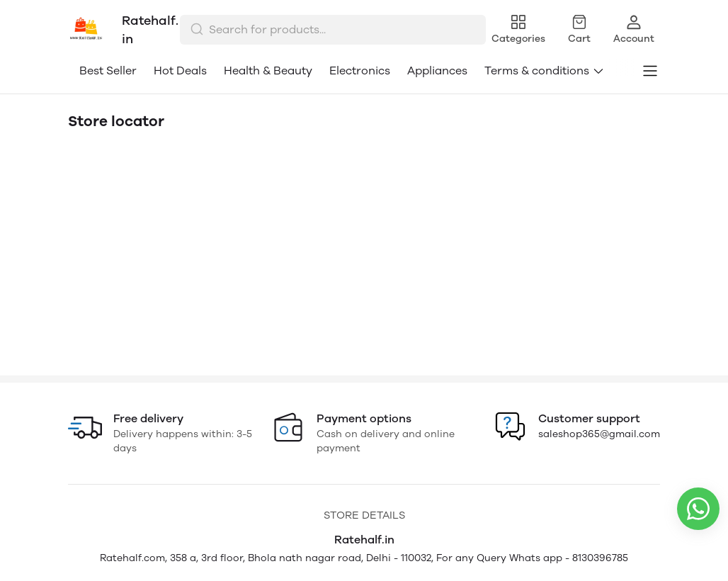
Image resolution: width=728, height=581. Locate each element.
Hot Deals (180, 70)
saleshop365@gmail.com (599, 434)
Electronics (360, 70)
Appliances (437, 70)
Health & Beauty (268, 70)
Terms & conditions (545, 70)
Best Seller (108, 70)
